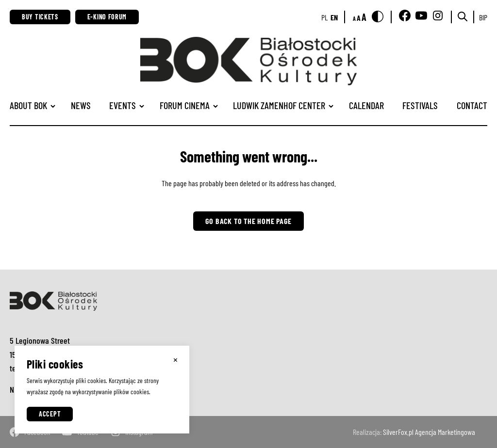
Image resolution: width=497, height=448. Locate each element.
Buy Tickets (40, 17)
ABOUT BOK (28, 105)
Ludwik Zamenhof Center (279, 105)
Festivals (420, 105)
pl (324, 17)
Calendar (366, 105)
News (81, 105)
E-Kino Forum (107, 17)
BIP (483, 17)
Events (123, 105)
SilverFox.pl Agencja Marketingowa (429, 432)
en (334, 17)
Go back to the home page (248, 221)
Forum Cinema (185, 105)
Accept (50, 414)
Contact (472, 105)
